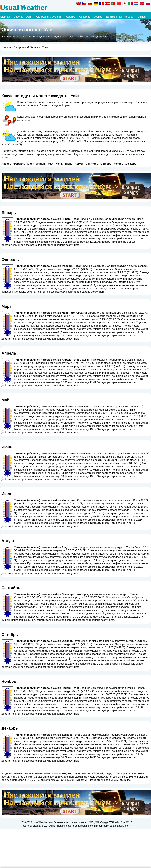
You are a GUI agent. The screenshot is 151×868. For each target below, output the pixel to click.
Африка (71, 17)
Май (51, 164)
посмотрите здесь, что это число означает (40, 610)
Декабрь (131, 164)
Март (31, 164)
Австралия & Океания (49, 17)
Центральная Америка (119, 17)
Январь (6, 164)
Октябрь (106, 164)
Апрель (41, 164)
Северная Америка (91, 17)
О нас (52, 826)
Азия (29, 17)
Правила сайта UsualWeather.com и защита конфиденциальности (94, 826)
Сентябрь (92, 164)
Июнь (59, 164)
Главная (5, 17)
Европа (18, 17)
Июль (69, 164)
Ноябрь (118, 164)
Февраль (19, 164)
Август (79, 164)
